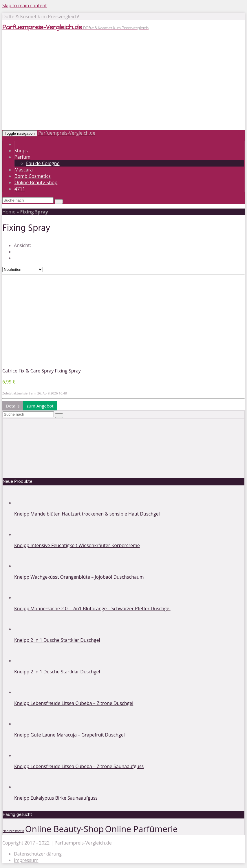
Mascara (24, 170)
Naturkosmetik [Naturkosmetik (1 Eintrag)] (13, 831)
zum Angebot (40, 406)
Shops (21, 151)
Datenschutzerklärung (38, 854)
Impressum (26, 860)
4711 (20, 189)
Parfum (22, 157)
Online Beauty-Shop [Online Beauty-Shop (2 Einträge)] (65, 829)
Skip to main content (25, 6)
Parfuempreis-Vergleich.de (67, 133)
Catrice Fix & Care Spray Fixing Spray (42, 371)
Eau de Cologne (43, 163)
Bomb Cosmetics (33, 176)
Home (9, 212)
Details (13, 406)
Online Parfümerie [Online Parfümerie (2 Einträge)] (141, 829)
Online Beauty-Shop (36, 182)
